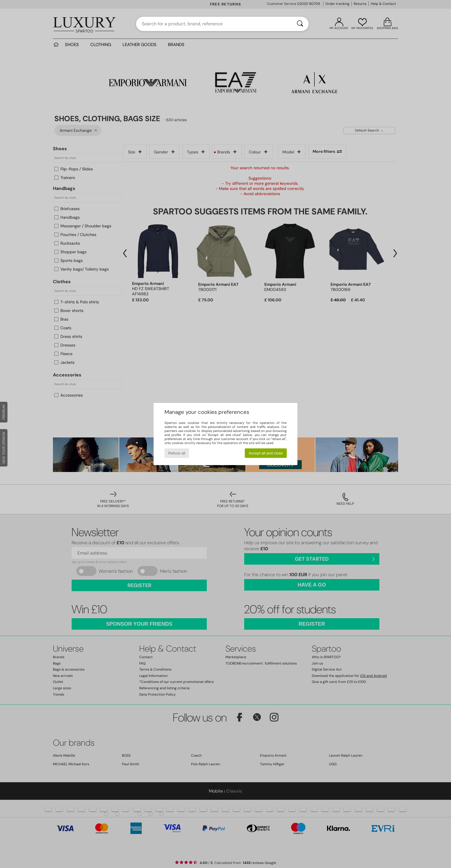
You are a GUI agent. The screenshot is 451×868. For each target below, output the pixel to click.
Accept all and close (266, 453)
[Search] (300, 24)
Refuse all (177, 453)
